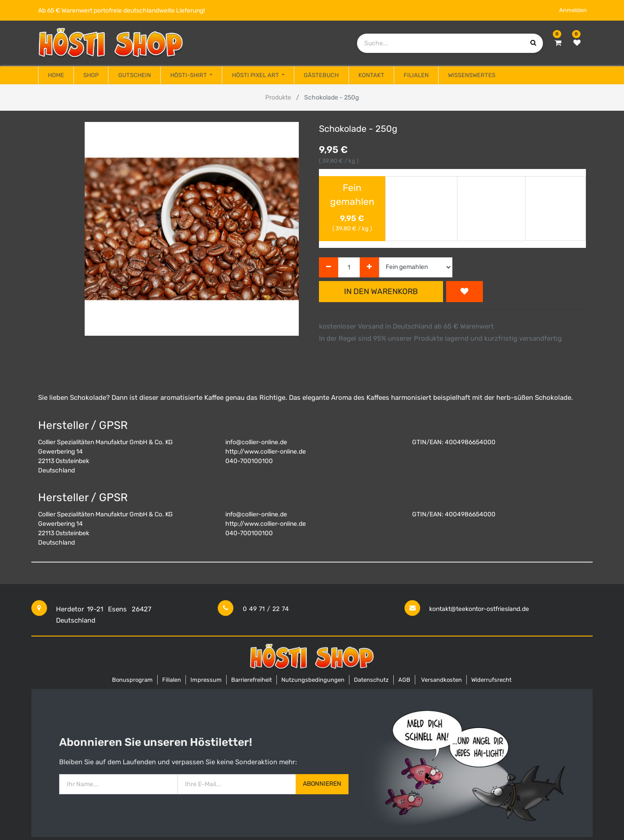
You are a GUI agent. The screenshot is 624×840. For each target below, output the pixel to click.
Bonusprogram (132, 680)
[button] (465, 292)
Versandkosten (441, 680)
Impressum (206, 680)
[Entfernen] (329, 267)
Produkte (278, 97)
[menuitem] (56, 75)
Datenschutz (371, 680)
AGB (404, 680)
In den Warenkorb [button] (381, 291)
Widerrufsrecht (491, 680)
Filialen (172, 680)
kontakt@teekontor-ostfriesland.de (479, 609)
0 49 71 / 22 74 (266, 609)
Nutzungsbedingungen (313, 680)
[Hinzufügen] (369, 267)
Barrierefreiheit (252, 680)
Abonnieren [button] (322, 784)
